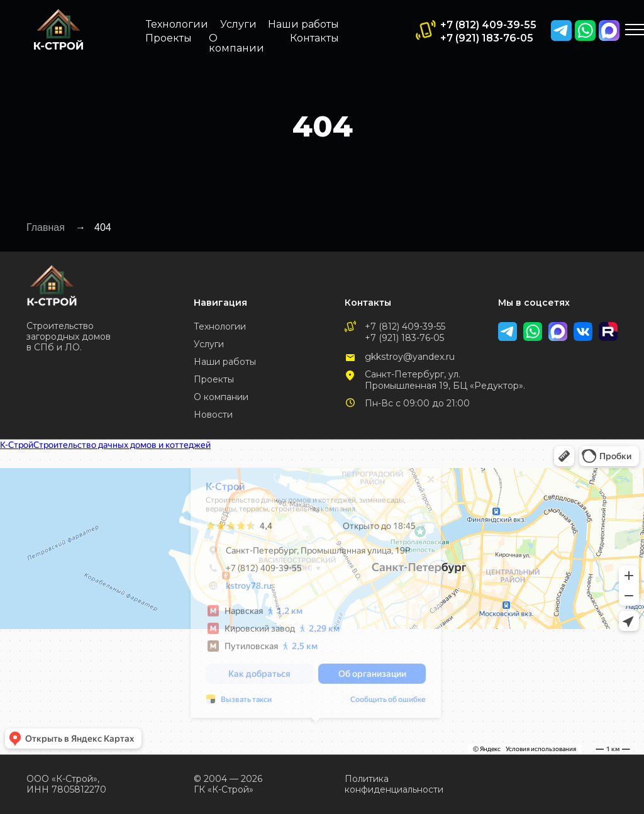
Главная (46, 227)
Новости (213, 415)
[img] (609, 31)
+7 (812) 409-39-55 (488, 25)
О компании (236, 43)
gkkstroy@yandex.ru (410, 357)
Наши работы (303, 24)
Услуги (238, 24)
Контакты (314, 38)
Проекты (169, 38)
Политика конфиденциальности (394, 784)
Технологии (177, 24)
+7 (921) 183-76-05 (487, 38)
